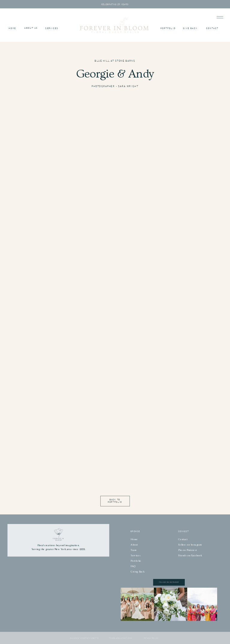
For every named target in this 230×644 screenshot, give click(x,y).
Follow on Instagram (190, 545)
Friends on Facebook (190, 555)
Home (134, 539)
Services (135, 555)
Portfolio (136, 561)
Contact (183, 539)
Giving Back (137, 572)
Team (134, 550)
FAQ (133, 566)
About (134, 545)
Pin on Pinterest (188, 550)
